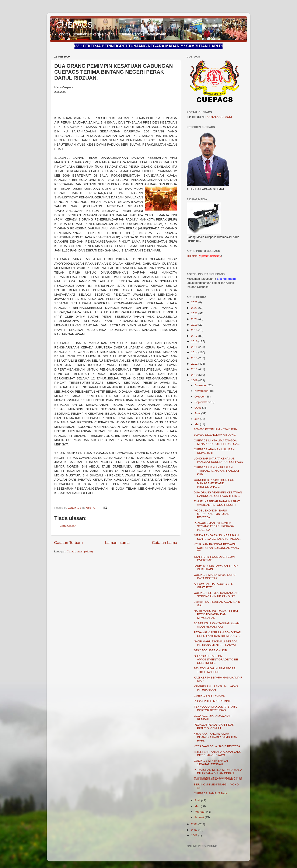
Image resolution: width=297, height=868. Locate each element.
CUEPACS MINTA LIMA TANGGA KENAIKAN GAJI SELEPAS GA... (217, 442)
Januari (200, 817)
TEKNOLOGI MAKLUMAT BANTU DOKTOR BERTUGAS (216, 708)
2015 (195, 347)
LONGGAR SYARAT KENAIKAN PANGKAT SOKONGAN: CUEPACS (218, 460)
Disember (201, 385)
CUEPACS (74, 25)
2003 (195, 835)
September (202, 402)
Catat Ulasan (68, 526)
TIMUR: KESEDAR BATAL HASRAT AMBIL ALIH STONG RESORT (217, 503)
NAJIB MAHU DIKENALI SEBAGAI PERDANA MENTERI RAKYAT (216, 643)
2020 (195, 319)
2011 (195, 369)
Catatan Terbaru (68, 543)
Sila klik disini (226, 279)
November (202, 391)
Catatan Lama (165, 543)
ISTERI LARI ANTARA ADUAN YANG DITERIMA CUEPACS (218, 754)
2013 (195, 358)
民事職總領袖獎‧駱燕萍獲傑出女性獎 (218, 779)
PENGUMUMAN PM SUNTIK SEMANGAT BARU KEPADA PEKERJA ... (214, 526)
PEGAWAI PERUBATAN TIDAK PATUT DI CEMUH (214, 726)
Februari (200, 812)
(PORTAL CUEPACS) (218, 117)
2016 (195, 341)
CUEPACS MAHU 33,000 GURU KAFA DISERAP (215, 577)
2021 (195, 313)
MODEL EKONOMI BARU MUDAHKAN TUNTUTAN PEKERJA (212, 514)
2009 (195, 380)
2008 (195, 824)
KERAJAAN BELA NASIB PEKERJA (217, 746)
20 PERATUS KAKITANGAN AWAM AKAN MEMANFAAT (217, 625)
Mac (198, 806)
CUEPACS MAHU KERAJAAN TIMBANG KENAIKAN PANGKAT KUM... (217, 471)
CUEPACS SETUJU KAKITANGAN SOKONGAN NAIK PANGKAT (216, 595)
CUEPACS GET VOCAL (209, 696)
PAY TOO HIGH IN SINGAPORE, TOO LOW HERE (215, 670)
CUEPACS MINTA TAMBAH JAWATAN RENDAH (212, 762)
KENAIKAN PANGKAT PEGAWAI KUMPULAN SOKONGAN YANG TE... (216, 548)
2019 (195, 325)
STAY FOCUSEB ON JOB (210, 650)
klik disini (193, 256)
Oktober (200, 397)
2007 (195, 830)
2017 (195, 336)
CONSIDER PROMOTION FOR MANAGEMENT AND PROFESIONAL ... (214, 483)
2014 (195, 352)
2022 (195, 308)
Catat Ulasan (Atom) (80, 551)
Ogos (198, 408)
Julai (198, 413)
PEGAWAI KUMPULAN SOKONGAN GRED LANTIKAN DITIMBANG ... (218, 634)
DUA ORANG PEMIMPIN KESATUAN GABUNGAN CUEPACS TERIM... (218, 494)
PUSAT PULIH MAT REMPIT (212, 701)
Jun (197, 419)
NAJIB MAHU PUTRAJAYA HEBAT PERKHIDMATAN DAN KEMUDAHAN (216, 614)
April (198, 800)
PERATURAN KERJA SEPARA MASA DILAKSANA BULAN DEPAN (218, 772)
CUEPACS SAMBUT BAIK (211, 793)
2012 (195, 364)
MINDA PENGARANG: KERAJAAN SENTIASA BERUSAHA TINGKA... (218, 537)
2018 (195, 330)
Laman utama (117, 543)
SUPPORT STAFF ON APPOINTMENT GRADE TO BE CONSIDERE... (216, 659)
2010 (195, 375)
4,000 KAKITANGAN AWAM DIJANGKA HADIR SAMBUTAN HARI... (216, 737)
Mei (197, 424)
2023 (195, 302)
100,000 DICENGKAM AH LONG (215, 435)
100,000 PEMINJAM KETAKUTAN (216, 429)
